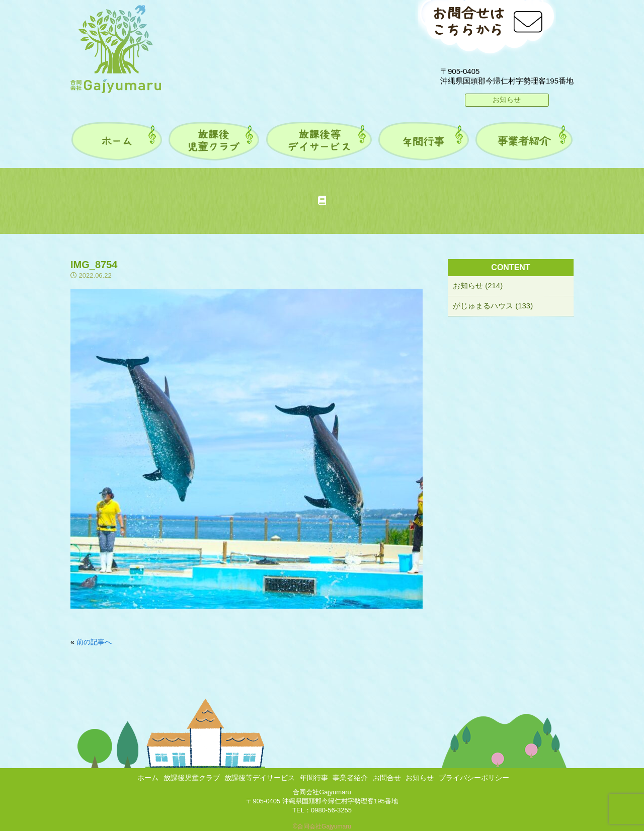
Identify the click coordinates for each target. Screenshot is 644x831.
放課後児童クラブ (192, 778)
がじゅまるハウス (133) (493, 306)
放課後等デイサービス (260, 778)
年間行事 (314, 778)
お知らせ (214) (478, 285)
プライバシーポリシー (474, 778)
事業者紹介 (350, 778)
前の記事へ (94, 642)
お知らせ (507, 100)
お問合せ (387, 778)
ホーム (148, 778)
